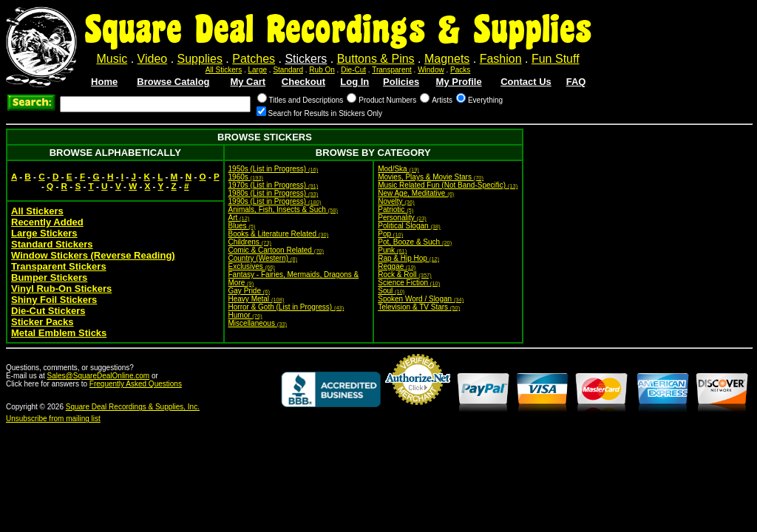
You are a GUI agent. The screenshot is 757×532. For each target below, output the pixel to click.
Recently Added (47, 222)
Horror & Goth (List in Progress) (286, 307)
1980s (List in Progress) (274, 193)
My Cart (248, 82)
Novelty (396, 201)
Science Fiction (409, 283)
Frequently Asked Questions (136, 384)
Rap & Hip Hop (408, 258)
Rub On (322, 70)
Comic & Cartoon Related (276, 250)
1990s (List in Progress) (275, 201)
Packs (460, 70)
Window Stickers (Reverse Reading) (93, 255)
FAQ (576, 82)
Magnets (447, 59)
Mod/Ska (398, 169)
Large (258, 70)
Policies (401, 82)
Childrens (250, 242)
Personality (402, 218)
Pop (390, 234)
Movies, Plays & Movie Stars (431, 177)
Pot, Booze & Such (415, 242)
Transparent (392, 70)
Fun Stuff (556, 59)
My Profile (459, 82)
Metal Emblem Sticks (59, 333)
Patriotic (396, 209)
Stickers (306, 59)
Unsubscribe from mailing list (53, 419)
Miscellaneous (258, 323)
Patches (254, 59)
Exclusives (252, 266)
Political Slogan (409, 226)
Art (239, 218)
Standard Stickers (52, 244)
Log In (354, 82)
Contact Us (526, 82)
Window (431, 70)
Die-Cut (353, 70)
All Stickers (224, 70)
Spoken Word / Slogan (421, 299)
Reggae (397, 266)
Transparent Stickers (59, 266)
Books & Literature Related (279, 234)
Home (104, 82)
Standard (288, 70)
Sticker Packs (43, 322)
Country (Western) (263, 258)
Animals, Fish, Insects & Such (283, 209)
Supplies (200, 59)
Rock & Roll (405, 274)
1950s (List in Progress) (274, 169)
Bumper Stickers (49, 277)
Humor (245, 315)
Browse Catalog (173, 82)
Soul (391, 291)
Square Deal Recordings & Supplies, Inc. (133, 407)
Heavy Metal (257, 299)
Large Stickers (44, 233)
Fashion (501, 59)
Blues (242, 226)
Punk (392, 250)
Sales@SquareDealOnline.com (99, 376)
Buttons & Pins (376, 59)
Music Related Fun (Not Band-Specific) (448, 185)
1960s (246, 177)
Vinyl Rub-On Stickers (61, 289)
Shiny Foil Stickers (54, 300)
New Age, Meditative (416, 193)
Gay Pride (249, 291)
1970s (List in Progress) (274, 185)
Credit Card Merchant (418, 411)
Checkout (303, 82)
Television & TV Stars (419, 307)
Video (153, 59)
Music (112, 59)
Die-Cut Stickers (48, 311)
